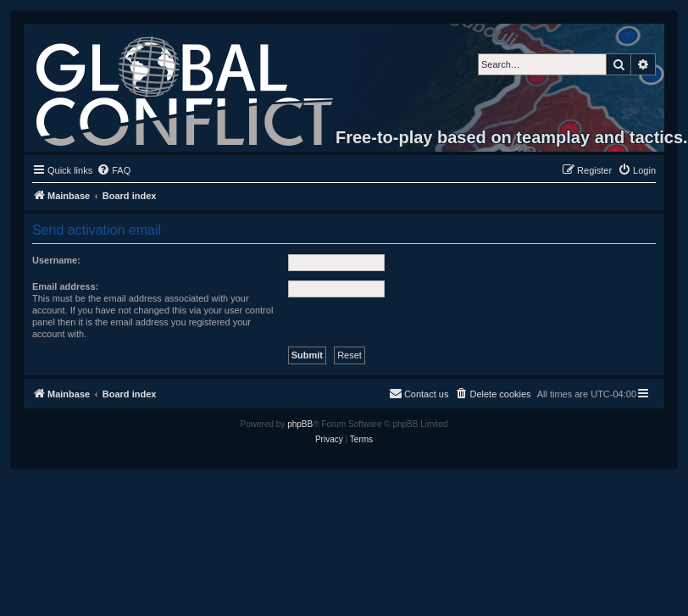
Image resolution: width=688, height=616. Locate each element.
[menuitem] (114, 170)
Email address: (65, 286)
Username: (56, 260)
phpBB (300, 424)
